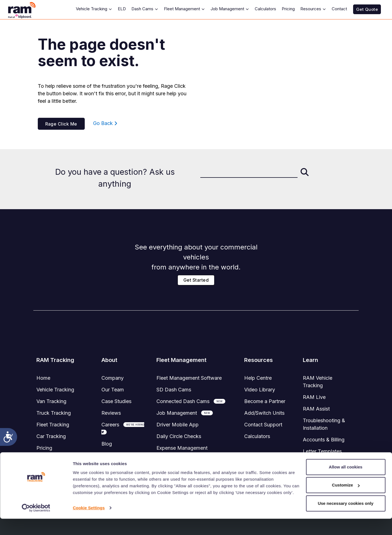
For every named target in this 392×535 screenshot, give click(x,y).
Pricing (288, 9)
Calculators (265, 9)
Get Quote (367, 9)
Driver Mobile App (178, 425)
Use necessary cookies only (346, 520)
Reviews (111, 413)
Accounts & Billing (324, 440)
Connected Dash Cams (183, 401)
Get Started (196, 280)
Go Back (105, 123)
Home (43, 378)
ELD (122, 9)
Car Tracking (51, 436)
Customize (346, 501)
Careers (110, 425)
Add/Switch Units (264, 413)
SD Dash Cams (174, 390)
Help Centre (258, 378)
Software (189, 378)
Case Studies (116, 401)
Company (113, 378)
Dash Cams (145, 9)
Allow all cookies (346, 483)
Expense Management (182, 448)
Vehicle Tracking (94, 9)
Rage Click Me (61, 124)
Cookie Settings (89, 524)
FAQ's (310, 463)
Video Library (260, 390)
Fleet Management (184, 9)
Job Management (230, 9)
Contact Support (263, 425)
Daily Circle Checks (179, 436)
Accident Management (183, 460)
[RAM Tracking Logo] (25, 9)
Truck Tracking (54, 413)
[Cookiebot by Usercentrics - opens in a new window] (36, 524)
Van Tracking (51, 401)
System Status (53, 460)
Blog (107, 444)
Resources (313, 9)
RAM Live (314, 397)
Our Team (113, 390)
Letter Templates (322, 451)
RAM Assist (316, 409)
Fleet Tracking (53, 425)
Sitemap (111, 455)
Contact (339, 9)
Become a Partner (265, 401)
